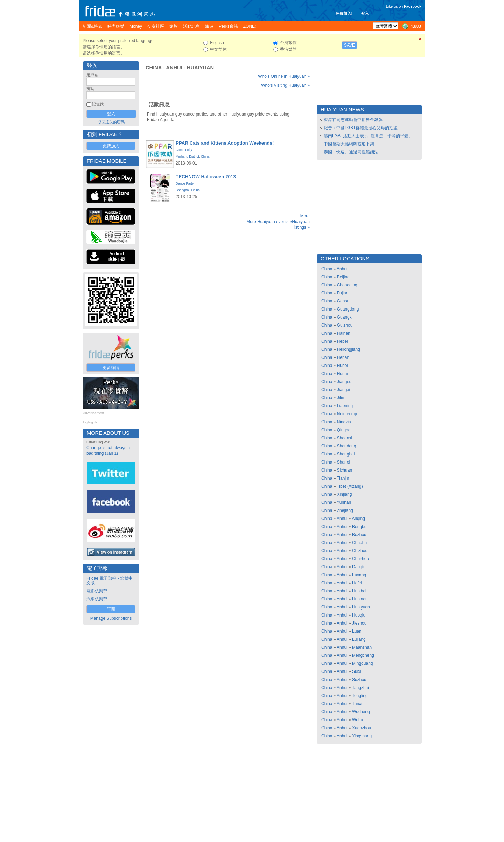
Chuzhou (360, 559)
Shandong (347, 446)
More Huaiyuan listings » (301, 222)
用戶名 (92, 75)
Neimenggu (348, 414)
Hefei (357, 583)
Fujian (343, 293)
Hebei (342, 341)
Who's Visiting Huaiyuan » (285, 85)
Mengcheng (363, 655)
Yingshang (362, 736)
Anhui (174, 68)
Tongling (360, 696)
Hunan (343, 374)
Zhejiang (345, 510)
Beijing (343, 277)
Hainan (344, 333)
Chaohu (359, 543)
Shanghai (183, 190)
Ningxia (344, 422)
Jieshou (359, 623)
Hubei (342, 366)
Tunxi (357, 704)
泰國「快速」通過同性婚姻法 (351, 152)
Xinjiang (345, 494)
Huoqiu (359, 615)
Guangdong (348, 309)
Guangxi (345, 317)
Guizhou (345, 325)
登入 (365, 13)
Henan (343, 357)
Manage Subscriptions (111, 618)
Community (184, 150)
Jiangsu (344, 382)
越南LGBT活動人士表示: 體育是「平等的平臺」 (368, 136)
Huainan (360, 599)
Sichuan (345, 470)
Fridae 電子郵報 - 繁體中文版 (110, 581)
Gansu (343, 301)
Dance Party (185, 183)
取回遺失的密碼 (111, 122)
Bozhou (359, 535)
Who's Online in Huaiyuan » (284, 76)
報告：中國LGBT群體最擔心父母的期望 (361, 128)
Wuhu (358, 720)
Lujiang (359, 639)
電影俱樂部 (97, 591)
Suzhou (359, 680)
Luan (357, 631)
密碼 (90, 89)
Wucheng (361, 712)
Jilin (341, 398)
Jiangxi (344, 390)
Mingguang (362, 663)
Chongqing (347, 285)
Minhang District (187, 156)
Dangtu (359, 567)
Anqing (358, 519)
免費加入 (111, 146)
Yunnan (344, 502)
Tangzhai (360, 688)
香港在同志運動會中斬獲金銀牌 (353, 120)
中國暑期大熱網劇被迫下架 (349, 144)
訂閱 (111, 609)
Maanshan (362, 647)
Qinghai (344, 430)
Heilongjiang (349, 349)
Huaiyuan (200, 68)
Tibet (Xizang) (350, 486)
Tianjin (343, 478)
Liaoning (345, 406)
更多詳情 (111, 368)
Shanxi (344, 462)
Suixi (357, 671)
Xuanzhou (362, 728)
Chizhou (360, 551)
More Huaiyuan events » (269, 222)
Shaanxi (345, 438)
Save (349, 45)
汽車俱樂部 (97, 599)
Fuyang (359, 575)
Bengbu (359, 527)
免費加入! (344, 13)
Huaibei (359, 591)
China (154, 68)
